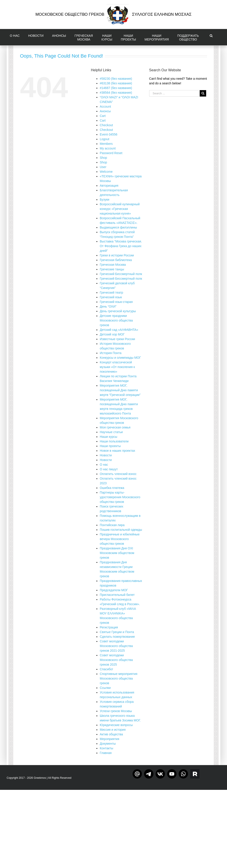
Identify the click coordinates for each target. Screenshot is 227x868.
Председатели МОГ (114, 590)
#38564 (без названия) (116, 93)
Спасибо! (106, 669)
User (103, 167)
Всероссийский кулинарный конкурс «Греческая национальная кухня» (120, 209)
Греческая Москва (113, 265)
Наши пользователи (114, 441)
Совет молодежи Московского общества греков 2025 (116, 660)
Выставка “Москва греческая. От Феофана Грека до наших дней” (121, 246)
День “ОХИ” (108, 306)
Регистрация (109, 627)
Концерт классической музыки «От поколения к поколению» (117, 367)
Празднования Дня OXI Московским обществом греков (117, 553)
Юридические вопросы (116, 725)
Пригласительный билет (117, 595)
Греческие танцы (112, 269)
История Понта (111, 353)
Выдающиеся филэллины (118, 227)
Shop (103, 158)
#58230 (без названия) (116, 79)
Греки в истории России (117, 255)
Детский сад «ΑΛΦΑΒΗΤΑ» (119, 330)
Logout (105, 139)
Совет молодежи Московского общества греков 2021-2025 (116, 646)
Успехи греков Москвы (116, 711)
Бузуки (105, 200)
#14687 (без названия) (116, 88)
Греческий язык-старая (116, 302)
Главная (106, 753)
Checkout (106, 125)
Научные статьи (111, 432)
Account (105, 107)
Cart (103, 116)
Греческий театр (111, 293)
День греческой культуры (118, 311)
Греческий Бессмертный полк (121, 274)
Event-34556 (109, 134)
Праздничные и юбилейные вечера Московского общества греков (120, 539)
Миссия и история (113, 730)
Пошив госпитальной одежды (121, 530)
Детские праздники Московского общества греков (116, 320)
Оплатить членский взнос (118, 474)
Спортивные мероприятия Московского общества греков (119, 678)
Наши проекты (110, 446)
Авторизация (109, 186)
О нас (104, 465)
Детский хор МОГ (112, 334)
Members (106, 144)
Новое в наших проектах (117, 451)
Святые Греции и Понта (117, 632)
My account (108, 148)
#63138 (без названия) (116, 83)
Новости (106, 455)
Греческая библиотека (116, 260)
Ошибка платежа (112, 488)
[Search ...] (174, 93)
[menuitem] (16, 37)
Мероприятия (110, 739)
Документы (108, 744)
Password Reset (111, 153)
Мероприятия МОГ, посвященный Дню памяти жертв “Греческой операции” (120, 390)
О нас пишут (109, 469)
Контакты (106, 748)
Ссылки (105, 688)
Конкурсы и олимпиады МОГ (120, 358)
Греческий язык (111, 297)
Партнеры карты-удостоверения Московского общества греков (120, 497)
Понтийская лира (112, 525)
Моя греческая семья (115, 427)
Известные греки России (117, 339)
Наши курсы (109, 437)
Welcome (106, 172)
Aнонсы (105, 111)
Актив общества (111, 734)
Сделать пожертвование (117, 637)
